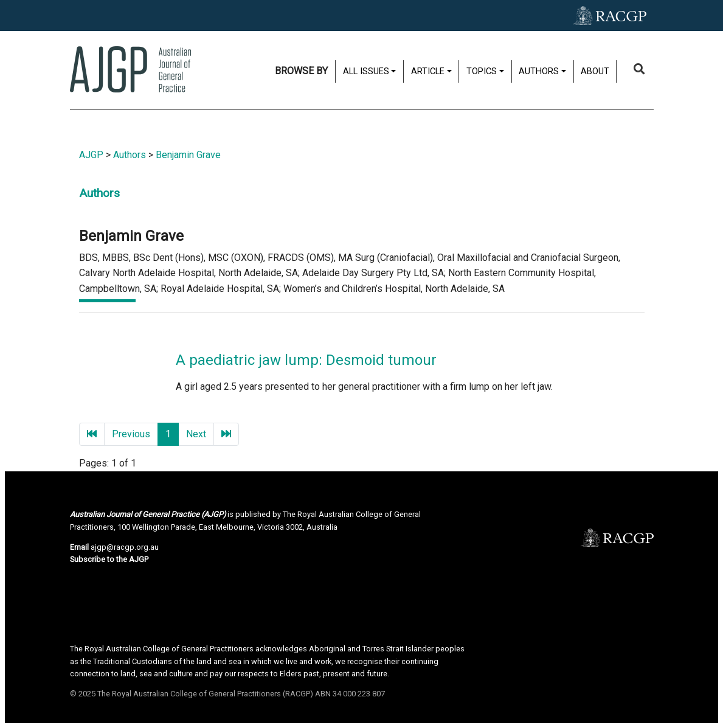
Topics (482, 71)
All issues (366, 71)
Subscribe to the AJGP (109, 559)
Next (196, 434)
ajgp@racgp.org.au (125, 547)
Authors (539, 71)
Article (428, 71)
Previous (131, 434)
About (595, 71)
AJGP (91, 155)
